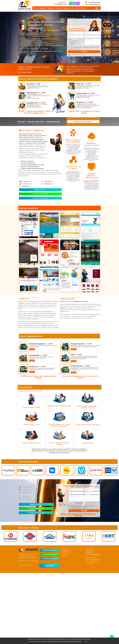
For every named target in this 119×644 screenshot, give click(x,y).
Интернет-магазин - (86, 93)
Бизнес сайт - (84, 84)
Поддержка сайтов (66, 553)
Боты (74, 8)
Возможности (67, 8)
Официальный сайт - (36, 93)
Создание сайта (74, 41)
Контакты (83, 8)
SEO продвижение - (38, 355)
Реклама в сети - (85, 102)
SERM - (76, 355)
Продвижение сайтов (66, 551)
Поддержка (59, 8)
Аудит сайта (64, 557)
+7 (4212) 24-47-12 (89, 549)
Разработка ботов (65, 555)
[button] (3, 470)
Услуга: (70, 39)
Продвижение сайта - (36, 103)
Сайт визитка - (33, 84)
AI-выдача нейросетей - (81, 344)
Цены (78, 8)
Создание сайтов (65, 549)
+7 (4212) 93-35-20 (89, 553)
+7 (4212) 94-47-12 (89, 551)
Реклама (71, 44)
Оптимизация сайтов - (80, 366)
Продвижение (51, 8)
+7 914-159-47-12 (89, 555)
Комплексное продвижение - (41, 344)
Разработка (43, 8)
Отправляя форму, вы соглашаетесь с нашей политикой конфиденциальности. (81, 507)
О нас (37, 8)
